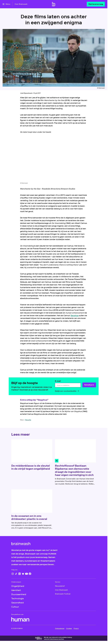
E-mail (58, 381)
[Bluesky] (23, 574)
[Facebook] (30, 574)
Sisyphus (75, 316)
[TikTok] (16, 574)
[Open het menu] (6, 4)
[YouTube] (26, 574)
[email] (68, 385)
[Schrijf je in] (89, 385)
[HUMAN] (20, 619)
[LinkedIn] (20, 574)
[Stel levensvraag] (96, 4)
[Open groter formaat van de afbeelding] (54, 160)
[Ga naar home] (54, 4)
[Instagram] (13, 574)
